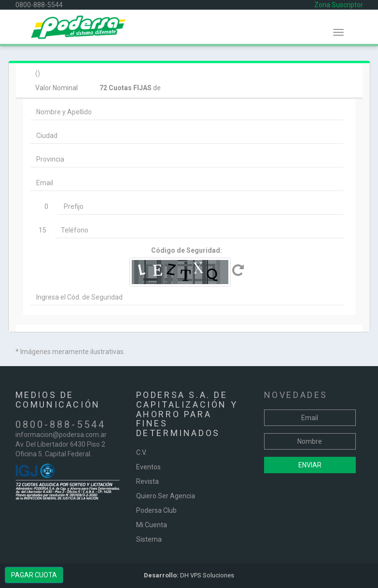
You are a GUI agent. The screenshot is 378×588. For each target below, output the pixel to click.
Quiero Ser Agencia (166, 496)
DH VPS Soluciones (189, 575)
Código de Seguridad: (187, 250)
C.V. (141, 452)
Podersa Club (156, 510)
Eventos (148, 467)
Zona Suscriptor (339, 5)
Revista (147, 481)
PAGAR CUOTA (34, 575)
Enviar (310, 465)
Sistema (149, 539)
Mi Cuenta (152, 525)
